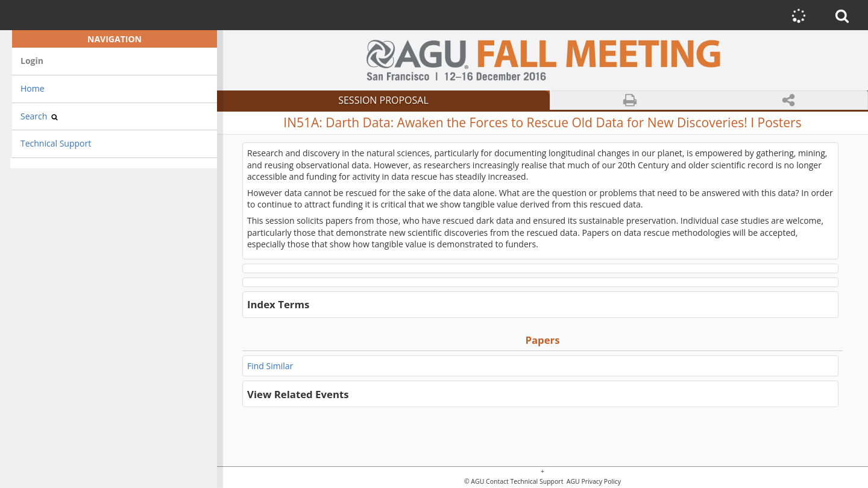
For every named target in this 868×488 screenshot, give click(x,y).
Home (33, 88)
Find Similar (270, 366)
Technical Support (56, 143)
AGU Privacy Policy (593, 482)
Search (39, 116)
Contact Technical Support (524, 482)
